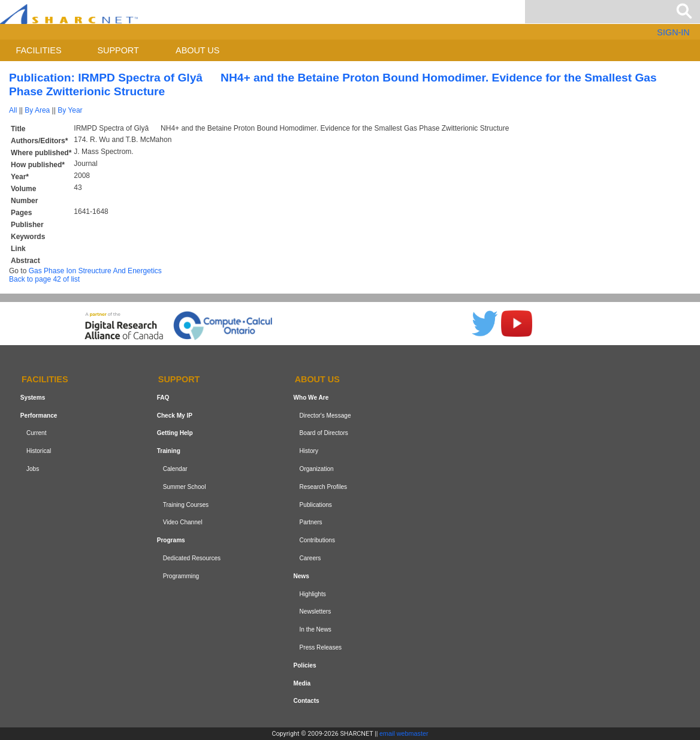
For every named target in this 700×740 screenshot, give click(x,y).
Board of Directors (324, 434)
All (13, 110)
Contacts (306, 701)
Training (169, 451)
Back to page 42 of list (44, 279)
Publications (316, 505)
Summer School (185, 487)
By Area (37, 110)
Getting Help (175, 434)
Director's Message (325, 416)
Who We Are (311, 398)
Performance (39, 416)
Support (118, 50)
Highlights (313, 594)
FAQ (163, 398)
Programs (171, 540)
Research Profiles (324, 487)
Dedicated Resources (192, 558)
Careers (310, 558)
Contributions (317, 540)
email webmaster (404, 733)
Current (37, 434)
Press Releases (321, 647)
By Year (70, 110)
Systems (33, 398)
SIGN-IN (673, 32)
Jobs (33, 469)
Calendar (175, 469)
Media (302, 683)
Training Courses (186, 505)
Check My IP (175, 416)
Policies (304, 665)
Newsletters (316, 611)
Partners (311, 523)
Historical (39, 451)
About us (197, 50)
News (301, 576)
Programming (181, 576)
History (309, 451)
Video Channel (183, 523)
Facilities (39, 50)
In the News (316, 629)
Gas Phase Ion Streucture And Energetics (95, 271)
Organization (317, 469)
